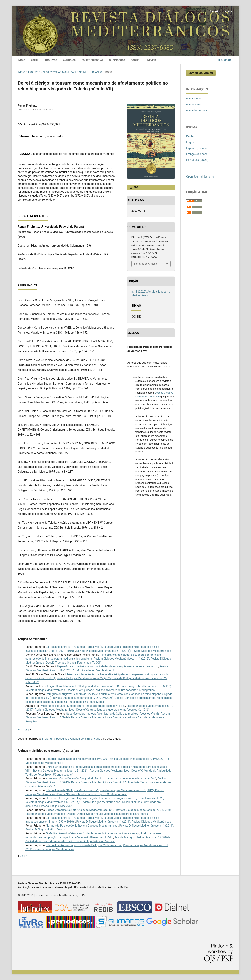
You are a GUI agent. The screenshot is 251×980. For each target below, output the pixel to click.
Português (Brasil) (197, 160)
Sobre (135, 60)
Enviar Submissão (201, 73)
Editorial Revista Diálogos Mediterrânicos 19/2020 (77, 759)
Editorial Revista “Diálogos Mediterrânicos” (72, 790)
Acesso (229, 11)
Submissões (117, 60)
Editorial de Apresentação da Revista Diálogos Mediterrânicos (84, 845)
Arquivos (51, 60)
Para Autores (194, 104)
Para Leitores (194, 99)
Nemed (152, 60)
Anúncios (69, 60)
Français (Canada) (197, 154)
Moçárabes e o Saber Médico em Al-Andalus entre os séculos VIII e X (83, 706)
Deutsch (191, 136)
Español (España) (197, 148)
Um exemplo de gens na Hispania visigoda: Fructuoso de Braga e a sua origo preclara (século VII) (106, 798)
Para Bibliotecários (197, 111)
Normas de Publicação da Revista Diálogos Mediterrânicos (82, 826)
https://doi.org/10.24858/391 (42, 124)
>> (26, 856)
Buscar (224, 60)
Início (21, 60)
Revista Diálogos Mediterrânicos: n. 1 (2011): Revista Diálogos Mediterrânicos (124, 651)
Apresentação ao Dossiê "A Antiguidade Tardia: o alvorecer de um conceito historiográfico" (101, 779)
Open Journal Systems (200, 177)
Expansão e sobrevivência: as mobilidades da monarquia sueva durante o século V (108, 666)
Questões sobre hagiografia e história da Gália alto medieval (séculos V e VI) (113, 714)
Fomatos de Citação (146, 264)
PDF (135, 187)
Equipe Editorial (92, 60)
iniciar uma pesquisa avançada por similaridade (71, 739)
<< (19, 730)
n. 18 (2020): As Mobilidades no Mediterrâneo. (73, 72)
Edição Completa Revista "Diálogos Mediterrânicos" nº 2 (80, 810)
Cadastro (215, 11)
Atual (35, 60)
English (191, 142)
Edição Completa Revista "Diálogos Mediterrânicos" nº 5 (81, 686)
